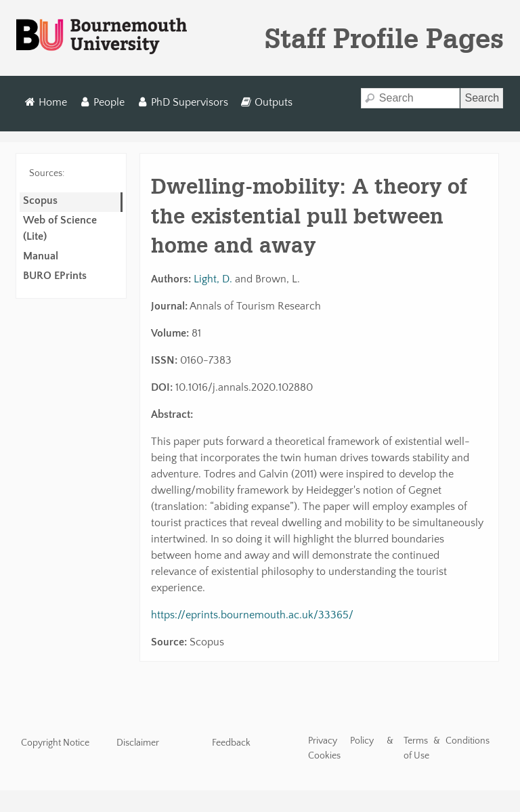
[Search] (411, 98)
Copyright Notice (55, 743)
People (103, 102)
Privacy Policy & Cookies (351, 748)
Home (46, 102)
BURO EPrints (55, 276)
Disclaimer (138, 743)
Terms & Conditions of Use (447, 748)
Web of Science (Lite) (60, 228)
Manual (41, 256)
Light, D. (213, 279)
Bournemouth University (102, 37)
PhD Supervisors (182, 102)
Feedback (231, 743)
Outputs (266, 102)
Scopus (40, 200)
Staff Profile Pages (384, 38)
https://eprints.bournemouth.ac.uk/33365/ (252, 615)
